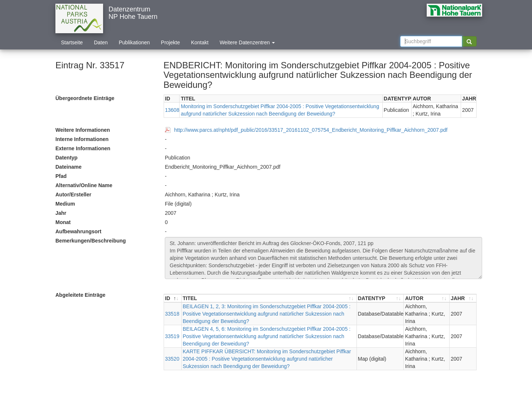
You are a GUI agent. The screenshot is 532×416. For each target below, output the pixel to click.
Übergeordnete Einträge (85, 98)
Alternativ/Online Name (84, 185)
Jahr (61, 213)
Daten (101, 42)
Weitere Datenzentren (247, 42)
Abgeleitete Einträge (80, 295)
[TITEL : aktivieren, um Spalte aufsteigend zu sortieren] (269, 298)
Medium (65, 204)
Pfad (61, 176)
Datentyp (66, 158)
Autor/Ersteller (73, 195)
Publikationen (134, 42)
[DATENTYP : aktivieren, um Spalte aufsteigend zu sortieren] (381, 298)
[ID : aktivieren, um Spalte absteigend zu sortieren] (173, 298)
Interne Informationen (82, 139)
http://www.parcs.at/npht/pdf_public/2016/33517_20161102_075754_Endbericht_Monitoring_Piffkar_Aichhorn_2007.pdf (311, 130)
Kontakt (200, 42)
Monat (63, 222)
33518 (172, 314)
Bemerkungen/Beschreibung (91, 241)
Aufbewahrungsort (78, 231)
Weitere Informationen (83, 130)
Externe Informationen (83, 148)
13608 (172, 110)
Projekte (170, 42)
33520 (172, 359)
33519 (172, 336)
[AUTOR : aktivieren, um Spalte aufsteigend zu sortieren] (427, 298)
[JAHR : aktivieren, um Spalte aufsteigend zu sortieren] (463, 298)
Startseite (72, 42)
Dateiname (69, 167)
